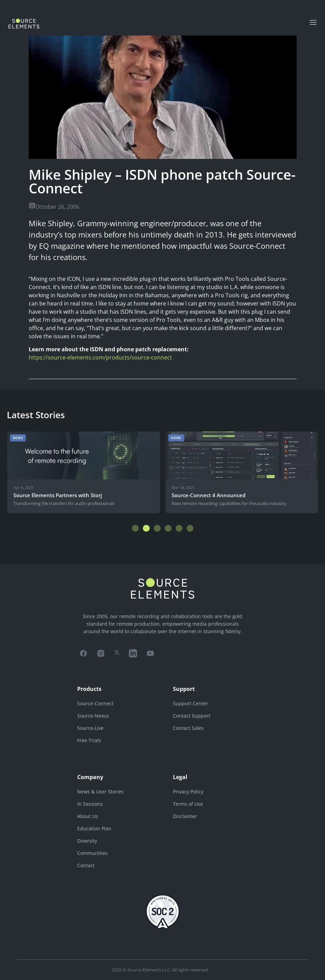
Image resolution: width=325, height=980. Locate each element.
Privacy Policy (188, 792)
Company (90, 777)
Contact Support (192, 716)
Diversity (87, 841)
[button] (135, 528)
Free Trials (89, 740)
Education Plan (94, 828)
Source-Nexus (93, 716)
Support (184, 689)
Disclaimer (185, 816)
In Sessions (90, 804)
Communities (92, 853)
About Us (88, 816)
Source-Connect (95, 703)
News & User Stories (100, 792)
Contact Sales (188, 728)
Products (89, 689)
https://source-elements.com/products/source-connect (100, 357)
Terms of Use (188, 804)
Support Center (191, 703)
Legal (180, 777)
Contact (86, 865)
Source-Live (90, 728)
